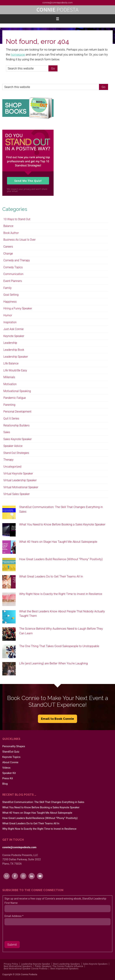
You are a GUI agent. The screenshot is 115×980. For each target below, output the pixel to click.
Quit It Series (11, 418)
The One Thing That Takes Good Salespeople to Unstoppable (59, 646)
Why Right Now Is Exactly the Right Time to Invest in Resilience (61, 594)
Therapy (8, 460)
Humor (8, 315)
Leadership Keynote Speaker (36, 964)
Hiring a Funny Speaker (18, 308)
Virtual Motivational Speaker (21, 487)
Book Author (11, 233)
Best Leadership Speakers (67, 964)
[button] (57, 19)
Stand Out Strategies (16, 453)
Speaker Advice (13, 446)
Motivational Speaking (17, 391)
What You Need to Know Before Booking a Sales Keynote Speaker (62, 524)
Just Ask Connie (13, 329)
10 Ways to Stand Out (17, 219)
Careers (8, 247)
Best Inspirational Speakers (64, 969)
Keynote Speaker (14, 336)
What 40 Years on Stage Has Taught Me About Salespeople (58, 542)
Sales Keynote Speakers (95, 964)
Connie (57, 10)
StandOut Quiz (11, 752)
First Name (11, 903)
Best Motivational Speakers (18, 966)
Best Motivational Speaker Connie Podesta (26, 969)
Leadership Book (14, 350)
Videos (6, 768)
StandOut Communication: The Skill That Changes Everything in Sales (43, 802)
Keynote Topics (11, 757)
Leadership (10, 343)
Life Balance (11, 363)
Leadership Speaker (16, 357)
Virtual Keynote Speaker (18, 474)
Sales (7, 432)
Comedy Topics (13, 267)
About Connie (10, 762)
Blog (5, 784)
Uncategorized (12, 467)
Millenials (9, 377)
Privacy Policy (11, 964)
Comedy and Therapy (17, 260)
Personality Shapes (14, 746)
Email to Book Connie (57, 719)
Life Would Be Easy (15, 370)
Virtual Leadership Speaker (20, 480)
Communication (13, 274)
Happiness (10, 302)
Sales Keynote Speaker (18, 439)
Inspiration (10, 322)
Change (8, 254)
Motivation (10, 384)
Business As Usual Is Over (19, 240)
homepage (18, 55)
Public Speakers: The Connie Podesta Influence (59, 966)
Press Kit (8, 778)
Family (7, 288)
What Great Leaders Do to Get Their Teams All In (51, 576)
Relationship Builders (16, 425)
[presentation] (32, 934)
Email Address (14, 916)
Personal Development (17, 412)
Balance (8, 226)
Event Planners (13, 281)
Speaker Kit (9, 773)
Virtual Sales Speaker (17, 494)
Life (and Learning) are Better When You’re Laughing (53, 663)
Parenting (9, 405)
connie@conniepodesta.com (57, 2)
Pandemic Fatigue (15, 398)
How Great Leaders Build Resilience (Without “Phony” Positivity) (61, 559)
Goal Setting (11, 295)
